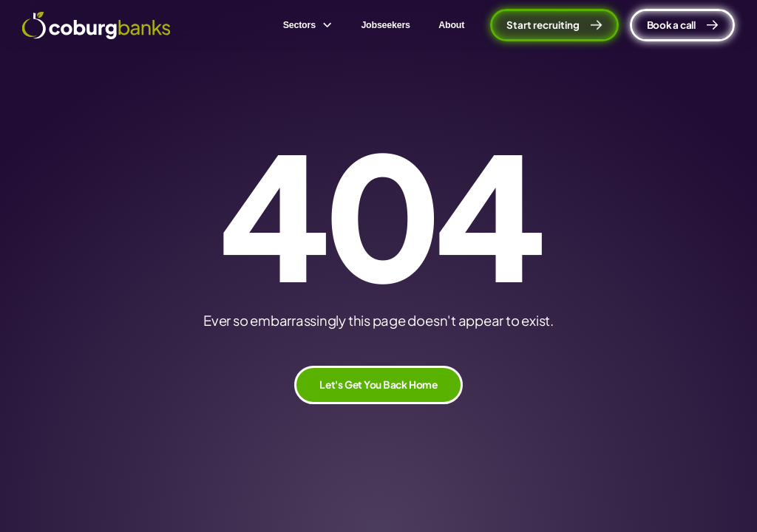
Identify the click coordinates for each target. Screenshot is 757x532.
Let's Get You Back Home (378, 385)
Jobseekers (385, 25)
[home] (96, 25)
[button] (308, 25)
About (451, 25)
